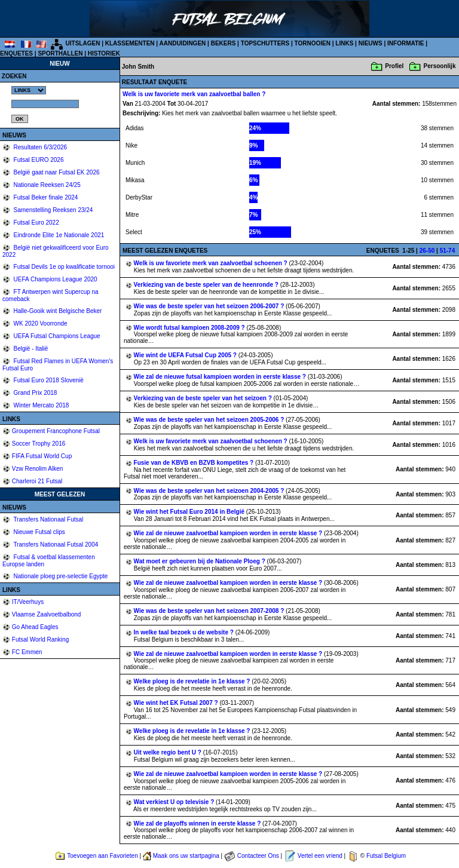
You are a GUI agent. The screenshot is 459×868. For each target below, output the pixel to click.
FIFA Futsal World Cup (42, 456)
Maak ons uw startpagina (186, 856)
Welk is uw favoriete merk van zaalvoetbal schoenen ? (212, 263)
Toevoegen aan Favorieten (102, 856)
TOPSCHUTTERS (265, 43)
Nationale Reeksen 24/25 (46, 185)
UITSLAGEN (83, 43)
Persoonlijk (440, 66)
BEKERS (224, 43)
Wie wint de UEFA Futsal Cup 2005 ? (186, 355)
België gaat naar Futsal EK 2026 (56, 172)
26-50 (427, 251)
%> (29, 90)
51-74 (448, 251)
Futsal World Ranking (40, 640)
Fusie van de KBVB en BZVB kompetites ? (195, 463)
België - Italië (30, 349)
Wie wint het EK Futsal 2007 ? (177, 703)
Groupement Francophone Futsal (56, 431)
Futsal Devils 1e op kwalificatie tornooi (63, 267)
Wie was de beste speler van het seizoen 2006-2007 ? (210, 306)
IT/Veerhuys (28, 602)
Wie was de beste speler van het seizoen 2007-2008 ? (210, 611)
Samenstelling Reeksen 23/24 (53, 210)
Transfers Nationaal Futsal (48, 519)
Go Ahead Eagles (35, 627)
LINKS (344, 43)
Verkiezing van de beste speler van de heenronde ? (207, 285)
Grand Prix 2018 (35, 393)
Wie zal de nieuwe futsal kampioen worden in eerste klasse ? (221, 377)
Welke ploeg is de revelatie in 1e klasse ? (193, 681)
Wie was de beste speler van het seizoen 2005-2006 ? (210, 420)
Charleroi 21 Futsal (37, 481)
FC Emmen (27, 652)
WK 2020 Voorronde (40, 323)
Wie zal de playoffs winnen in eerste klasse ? (198, 823)
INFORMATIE (406, 43)
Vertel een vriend (320, 856)
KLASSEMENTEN (130, 43)
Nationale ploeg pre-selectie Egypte (60, 576)
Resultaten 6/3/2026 (39, 147)
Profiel (394, 66)
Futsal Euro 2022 (36, 223)
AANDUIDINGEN (183, 43)
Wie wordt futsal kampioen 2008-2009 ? (190, 328)
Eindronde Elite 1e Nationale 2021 (58, 235)
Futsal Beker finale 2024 (45, 197)
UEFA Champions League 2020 (55, 279)
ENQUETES (16, 53)
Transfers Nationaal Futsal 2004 (55, 545)
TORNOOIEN (313, 43)
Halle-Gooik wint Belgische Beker (57, 311)
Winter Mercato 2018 (41, 405)
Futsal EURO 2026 (38, 160)
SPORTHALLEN (60, 53)
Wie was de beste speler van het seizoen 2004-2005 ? (210, 491)
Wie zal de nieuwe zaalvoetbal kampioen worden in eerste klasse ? (229, 533)
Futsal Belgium (386, 856)
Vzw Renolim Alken (38, 469)
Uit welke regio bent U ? (169, 752)
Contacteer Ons (258, 856)
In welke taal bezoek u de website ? (185, 632)
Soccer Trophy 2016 (39, 444)
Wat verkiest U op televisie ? (175, 802)
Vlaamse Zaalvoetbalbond (47, 614)
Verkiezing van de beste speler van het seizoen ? (204, 398)
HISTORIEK (104, 53)
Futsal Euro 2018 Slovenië (48, 380)
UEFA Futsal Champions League (56, 336)
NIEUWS (371, 43)
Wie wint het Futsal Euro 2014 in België (190, 512)
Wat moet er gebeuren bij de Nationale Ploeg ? (201, 561)
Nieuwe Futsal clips (39, 532)
